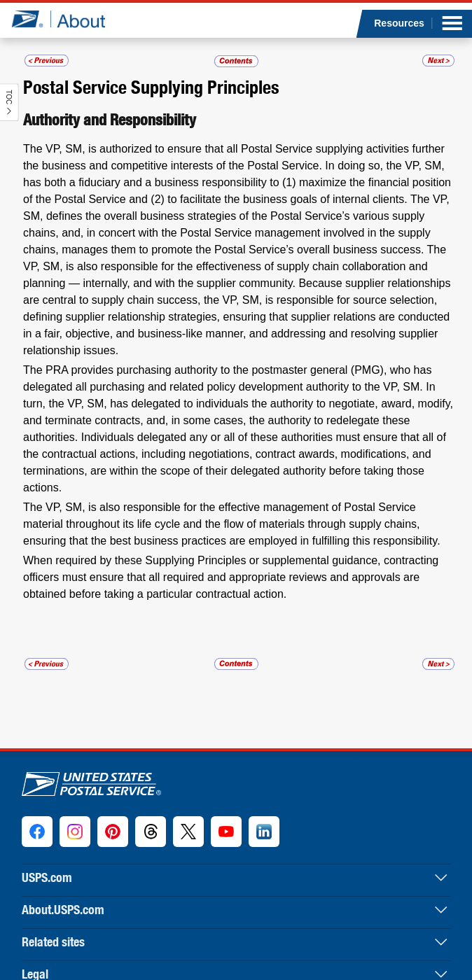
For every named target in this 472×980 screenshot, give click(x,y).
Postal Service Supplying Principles (151, 87)
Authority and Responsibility (110, 120)
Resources (399, 23)
